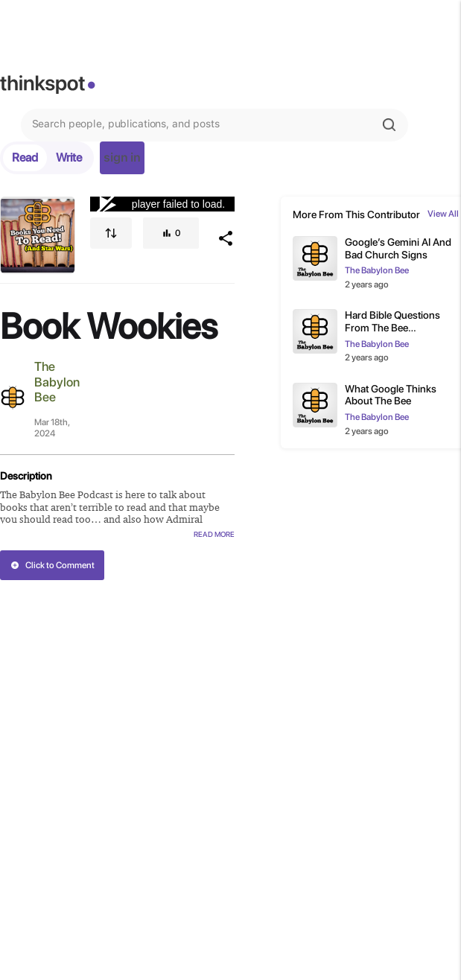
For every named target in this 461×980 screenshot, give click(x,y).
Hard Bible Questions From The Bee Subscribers (392, 322)
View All (443, 214)
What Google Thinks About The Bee (391, 395)
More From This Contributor (356, 214)
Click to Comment (53, 565)
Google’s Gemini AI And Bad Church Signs (398, 248)
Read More (214, 534)
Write (69, 157)
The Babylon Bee (57, 382)
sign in (122, 157)
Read (25, 157)
